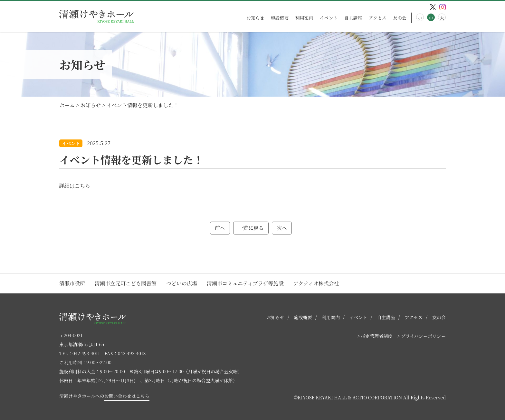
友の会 (400, 18)
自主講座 (353, 18)
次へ (282, 228)
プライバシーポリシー (423, 336)
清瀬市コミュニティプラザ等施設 (245, 283)
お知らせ (255, 18)
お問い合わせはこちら (127, 396)
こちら (82, 186)
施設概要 (280, 18)
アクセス (377, 18)
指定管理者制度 (377, 336)
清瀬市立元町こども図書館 (126, 283)
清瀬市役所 (72, 283)
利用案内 (304, 18)
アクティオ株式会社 (316, 283)
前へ (220, 228)
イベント (329, 18)
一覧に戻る (251, 228)
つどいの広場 (182, 283)
